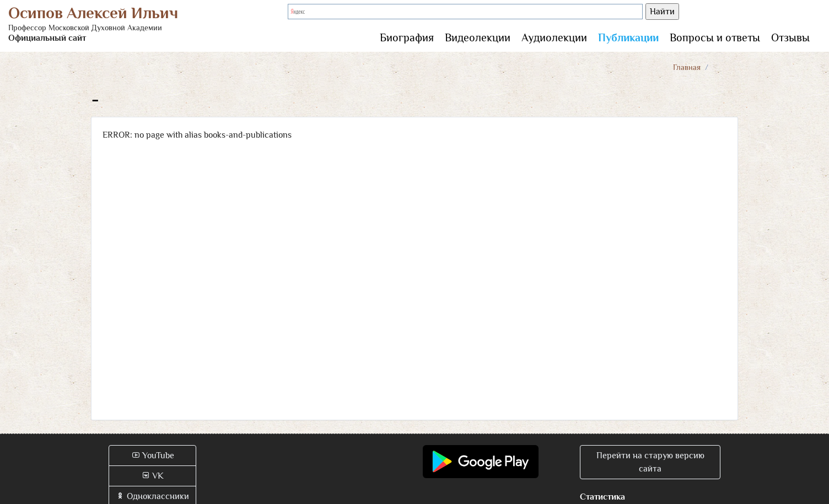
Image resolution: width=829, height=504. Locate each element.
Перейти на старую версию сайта (650, 462)
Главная (687, 67)
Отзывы (790, 37)
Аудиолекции (554, 37)
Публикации (628, 37)
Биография (407, 37)
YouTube (153, 456)
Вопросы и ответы (715, 37)
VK (152, 476)
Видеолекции (478, 37)
